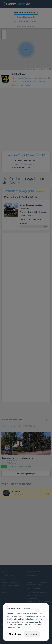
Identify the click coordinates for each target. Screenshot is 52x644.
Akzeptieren (32, 634)
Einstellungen (15, 634)
